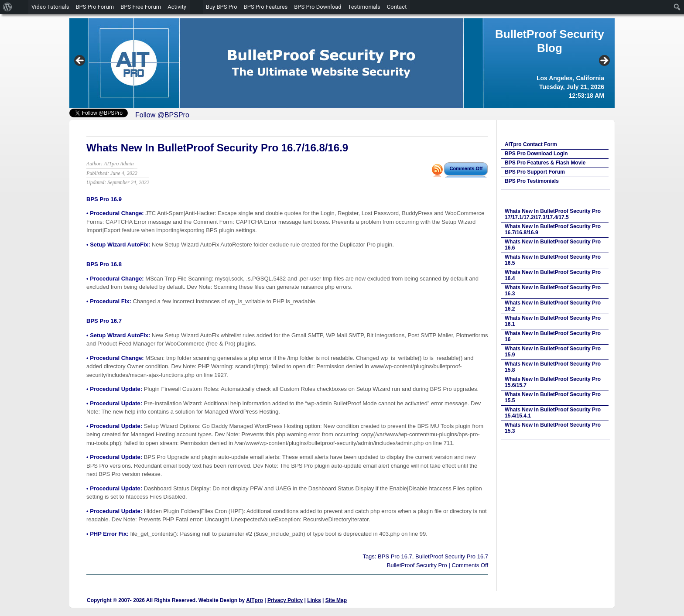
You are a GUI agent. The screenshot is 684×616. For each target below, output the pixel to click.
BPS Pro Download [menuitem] (318, 7)
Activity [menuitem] (177, 7)
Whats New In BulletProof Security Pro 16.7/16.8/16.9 (217, 148)
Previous (80, 61)
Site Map (336, 600)
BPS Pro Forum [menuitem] (95, 7)
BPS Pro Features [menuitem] (266, 7)
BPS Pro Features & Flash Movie (545, 163)
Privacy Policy (285, 600)
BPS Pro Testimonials (532, 181)
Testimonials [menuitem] (364, 7)
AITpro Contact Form (531, 144)
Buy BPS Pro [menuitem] (222, 7)
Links (314, 600)
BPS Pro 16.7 (395, 556)
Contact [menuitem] (397, 7)
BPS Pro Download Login (536, 154)
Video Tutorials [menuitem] (50, 7)
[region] (342, 63)
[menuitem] (8, 7)
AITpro (255, 600)
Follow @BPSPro (162, 115)
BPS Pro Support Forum (535, 172)
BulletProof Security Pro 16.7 (452, 556)
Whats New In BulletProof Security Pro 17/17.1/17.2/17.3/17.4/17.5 (553, 214)
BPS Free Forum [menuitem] (141, 7)
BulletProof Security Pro (417, 565)
